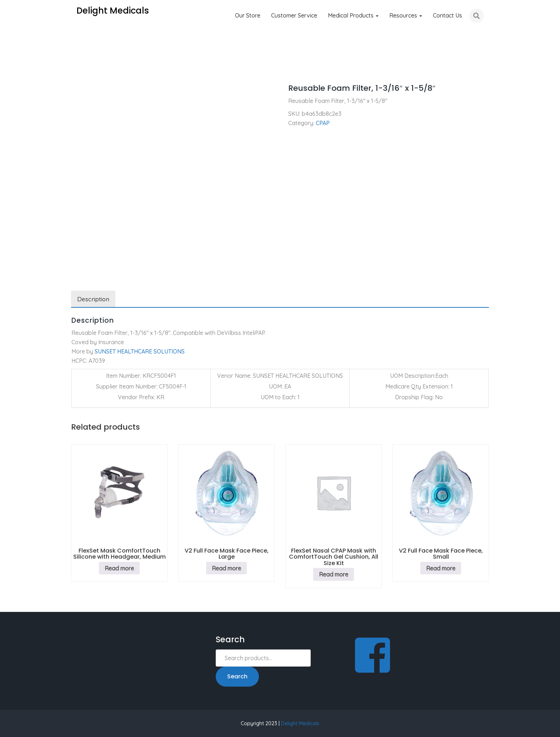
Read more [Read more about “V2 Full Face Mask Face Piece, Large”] (226, 568)
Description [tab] (93, 299)
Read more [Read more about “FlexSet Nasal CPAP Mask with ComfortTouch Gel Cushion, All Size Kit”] (334, 574)
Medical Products (353, 15)
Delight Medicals (300, 723)
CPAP (103, 68)
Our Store (248, 15)
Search (237, 676)
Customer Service (294, 15)
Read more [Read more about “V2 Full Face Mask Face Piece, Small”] (441, 568)
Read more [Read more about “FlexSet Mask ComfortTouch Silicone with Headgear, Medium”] (119, 568)
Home (79, 68)
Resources (406, 15)
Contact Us (447, 15)
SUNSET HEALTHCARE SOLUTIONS (140, 351)
